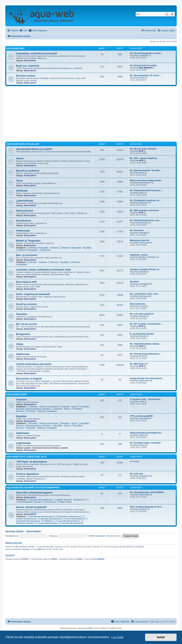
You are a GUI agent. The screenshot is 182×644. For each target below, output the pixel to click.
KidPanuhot (144, 381)
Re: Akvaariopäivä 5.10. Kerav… (146, 75)
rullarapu (143, 233)
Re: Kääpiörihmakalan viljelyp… (146, 344)
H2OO (142, 356)
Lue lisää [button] (117, 637)
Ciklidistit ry (47, 521)
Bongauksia (23, 334)
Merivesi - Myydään (59, 262)
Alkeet (20, 158)
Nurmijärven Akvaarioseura (41, 516)
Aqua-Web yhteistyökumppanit (34, 493)
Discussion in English (29, 379)
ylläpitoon (35, 512)
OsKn (142, 193)
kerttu (142, 173)
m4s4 (141, 401)
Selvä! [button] (161, 637)
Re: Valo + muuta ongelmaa (143, 158)
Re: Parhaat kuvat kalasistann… (146, 354)
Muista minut (115, 536)
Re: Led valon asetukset (142, 314)
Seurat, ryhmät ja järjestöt (31, 507)
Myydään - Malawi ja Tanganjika (41, 428)
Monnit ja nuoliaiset (28, 171)
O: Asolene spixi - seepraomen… (146, 399)
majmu (142, 435)
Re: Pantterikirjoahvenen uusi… (145, 220)
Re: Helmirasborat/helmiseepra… (146, 190)
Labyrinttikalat (24, 201)
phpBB (89, 628)
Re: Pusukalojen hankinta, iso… (146, 200)
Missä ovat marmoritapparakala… (146, 180)
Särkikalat (22, 191)
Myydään (21, 416)
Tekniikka (22, 314)
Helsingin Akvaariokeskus (40, 500)
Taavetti (142, 272)
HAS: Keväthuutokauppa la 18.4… (147, 507)
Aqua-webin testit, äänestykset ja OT (26, 457)
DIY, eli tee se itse (26, 324)
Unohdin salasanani (96, 536)
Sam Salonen (145, 68)
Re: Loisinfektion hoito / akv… (145, 294)
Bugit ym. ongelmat (27, 66)
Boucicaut (143, 223)
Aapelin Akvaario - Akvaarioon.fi (70, 500)
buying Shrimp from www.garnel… (147, 378)
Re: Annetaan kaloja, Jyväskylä (145, 443)
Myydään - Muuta (61, 426)
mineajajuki (144, 284)
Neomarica (144, 296)
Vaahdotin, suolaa (139, 255)
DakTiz (101, 559)
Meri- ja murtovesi (27, 255)
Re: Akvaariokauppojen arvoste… (146, 53)
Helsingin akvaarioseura (50, 519)
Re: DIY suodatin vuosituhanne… (146, 324)
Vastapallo (144, 55)
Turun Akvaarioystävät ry (67, 521)
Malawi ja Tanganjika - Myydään (76, 248)
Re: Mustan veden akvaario (143, 149)
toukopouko (144, 476)
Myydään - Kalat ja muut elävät (42, 423)
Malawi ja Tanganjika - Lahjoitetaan (33, 250)
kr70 (141, 151)
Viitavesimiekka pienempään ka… (146, 433)
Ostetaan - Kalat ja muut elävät (42, 407)
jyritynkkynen (145, 183)
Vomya (142, 306)
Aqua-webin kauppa (17, 395)
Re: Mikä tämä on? (139, 364)
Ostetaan (21, 399)
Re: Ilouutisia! (137, 230)
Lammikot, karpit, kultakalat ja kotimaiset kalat (43, 270)
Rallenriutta (144, 495)
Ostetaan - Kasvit (68, 407)
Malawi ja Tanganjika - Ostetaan (43, 248)
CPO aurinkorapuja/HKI (141, 416)
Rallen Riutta (65, 502)
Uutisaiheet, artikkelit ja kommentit (37, 53)
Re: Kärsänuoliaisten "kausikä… (146, 170)
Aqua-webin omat (15, 49)
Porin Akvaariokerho (74, 519)
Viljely (20, 344)
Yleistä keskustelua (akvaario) (34, 364)
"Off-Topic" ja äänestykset (31, 462)
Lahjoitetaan (23, 443)
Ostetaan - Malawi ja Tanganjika (41, 411)
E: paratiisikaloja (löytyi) (142, 334)
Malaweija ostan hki (140, 240)
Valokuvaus (23, 354)
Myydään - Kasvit (68, 423)
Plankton (143, 509)
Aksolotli (134, 282)
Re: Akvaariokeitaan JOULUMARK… (148, 492)
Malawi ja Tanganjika (28, 241)
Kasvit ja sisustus (26, 304)
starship (143, 316)
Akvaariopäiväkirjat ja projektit (34, 149)
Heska (142, 78)
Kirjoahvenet (24, 221)
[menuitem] (23, 31)
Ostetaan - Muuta (61, 409)
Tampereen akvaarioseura (69, 516)
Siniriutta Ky (49, 502)
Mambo (142, 336)
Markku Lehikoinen (148, 257)
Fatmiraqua (144, 243)
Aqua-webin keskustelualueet (23, 144)
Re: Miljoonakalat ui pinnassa (144, 210)
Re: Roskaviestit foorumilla (143, 65)
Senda (142, 445)
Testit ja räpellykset (27, 474)
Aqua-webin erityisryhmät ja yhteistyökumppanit (33, 488)
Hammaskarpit (25, 211)
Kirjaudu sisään (14, 531)
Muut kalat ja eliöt (26, 282)
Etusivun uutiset (26, 76)
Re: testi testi (136, 474)
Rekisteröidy (34, 531)
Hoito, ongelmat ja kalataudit (33, 294)
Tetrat (19, 181)
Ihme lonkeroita (137, 304)
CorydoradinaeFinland (47, 523)
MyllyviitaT (144, 203)
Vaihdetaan (23, 433)
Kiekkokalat (23, 231)
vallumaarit (144, 418)
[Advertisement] (91, 114)
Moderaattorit (30, 60)
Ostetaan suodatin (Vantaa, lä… (145, 269)
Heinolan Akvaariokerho (71, 523)
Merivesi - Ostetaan (37, 262)
